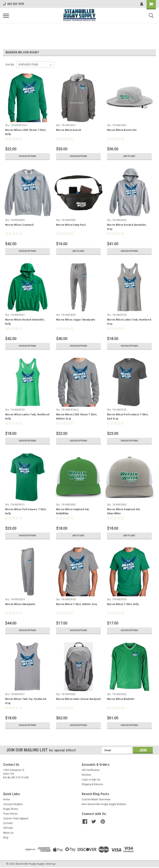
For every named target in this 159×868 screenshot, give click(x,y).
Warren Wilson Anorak (69, 130)
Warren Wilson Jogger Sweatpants (76, 320)
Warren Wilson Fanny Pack (71, 225)
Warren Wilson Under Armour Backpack (78, 699)
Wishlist (86, 775)
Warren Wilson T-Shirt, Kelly (123, 604)
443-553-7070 (13, 4)
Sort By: (10, 64)
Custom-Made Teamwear (96, 799)
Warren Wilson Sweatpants (20, 604)
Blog (6, 838)
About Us (8, 833)
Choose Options (28, 156)
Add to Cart (129, 156)
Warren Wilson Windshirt (121, 699)
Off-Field (8, 828)
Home (7, 799)
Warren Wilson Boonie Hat (122, 130)
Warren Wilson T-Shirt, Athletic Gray (76, 604)
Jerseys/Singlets (13, 804)
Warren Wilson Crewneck (19, 225)
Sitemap (51, 864)
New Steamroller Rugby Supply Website (104, 804)
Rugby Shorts (11, 809)
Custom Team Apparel (16, 819)
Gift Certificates (91, 770)
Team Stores (10, 814)
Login (85, 780)
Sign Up (96, 780)
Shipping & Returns (92, 784)
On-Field (8, 823)
